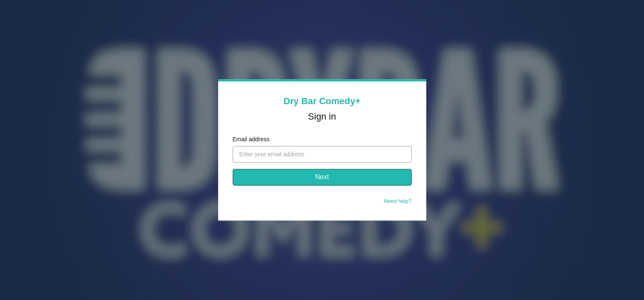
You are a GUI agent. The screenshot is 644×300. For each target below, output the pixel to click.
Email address (251, 140)
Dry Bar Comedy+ (322, 101)
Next (322, 177)
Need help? (398, 201)
